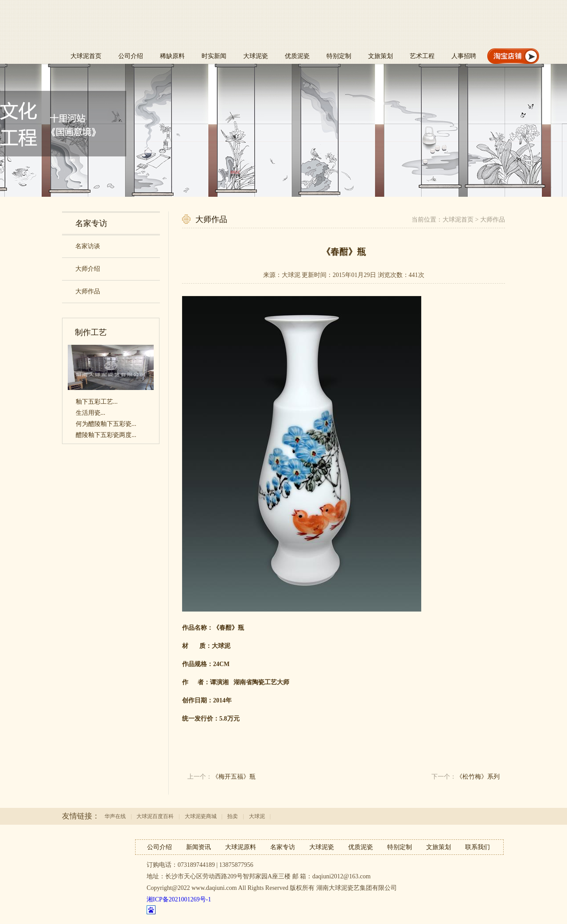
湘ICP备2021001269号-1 (179, 899)
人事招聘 (464, 56)
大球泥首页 (86, 56)
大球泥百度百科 (155, 816)
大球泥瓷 (256, 56)
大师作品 (493, 220)
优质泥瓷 (297, 56)
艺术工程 (422, 56)
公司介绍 (131, 56)
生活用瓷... (91, 413)
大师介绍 (88, 269)
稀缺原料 (172, 56)
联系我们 (478, 847)
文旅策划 (381, 56)
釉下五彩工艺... (97, 402)
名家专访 (283, 847)
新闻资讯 (198, 847)
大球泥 (257, 816)
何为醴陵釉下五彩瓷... (106, 424)
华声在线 (115, 816)
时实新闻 (214, 56)
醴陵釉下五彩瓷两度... (106, 435)
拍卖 (233, 816)
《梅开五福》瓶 (234, 777)
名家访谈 (88, 246)
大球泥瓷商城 (201, 816)
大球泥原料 (241, 847)
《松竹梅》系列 (478, 777)
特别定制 (339, 56)
